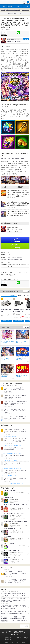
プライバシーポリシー (7, 633)
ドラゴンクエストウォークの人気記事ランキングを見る (13, 446)
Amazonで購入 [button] (6, 321)
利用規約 (16, 631)
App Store (15, 240)
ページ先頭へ (25, 626)
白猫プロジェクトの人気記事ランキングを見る (11, 468)
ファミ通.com (24, 633)
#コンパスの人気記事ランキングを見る (9, 437)
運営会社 (21, 631)
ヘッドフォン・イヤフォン (9, 295)
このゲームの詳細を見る (15, 232)
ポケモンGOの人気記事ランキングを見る (10, 476)
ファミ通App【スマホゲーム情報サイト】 (10, 10)
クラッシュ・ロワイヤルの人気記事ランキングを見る (12, 483)
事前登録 (10, 13)
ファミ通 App (6, 2)
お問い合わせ (9, 631)
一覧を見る (26, 291)
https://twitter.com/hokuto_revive (15, 260)
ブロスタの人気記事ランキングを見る (9, 461)
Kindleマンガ (21, 295)
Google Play (15, 246)
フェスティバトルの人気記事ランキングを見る (11, 453)
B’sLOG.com (15, 635)
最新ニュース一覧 (26, 10)
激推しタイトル (18, 13)
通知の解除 (17, 633)
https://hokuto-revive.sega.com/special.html (12, 159)
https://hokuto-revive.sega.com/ (15, 257)
